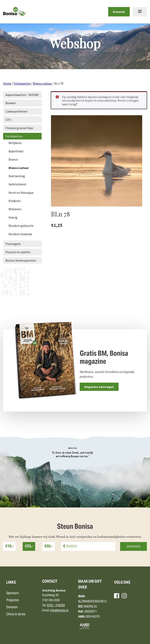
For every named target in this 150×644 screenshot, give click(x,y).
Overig (13, 217)
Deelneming (17, 176)
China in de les (16, 614)
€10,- (9, 546)
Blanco (13, 159)
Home (7, 83)
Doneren (119, 12)
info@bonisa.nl (59, 611)
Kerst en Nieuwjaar (21, 193)
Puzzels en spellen (18, 252)
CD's (8, 120)
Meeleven (15, 209)
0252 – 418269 (56, 606)
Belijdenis (15, 143)
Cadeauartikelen (16, 111)
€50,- (49, 546)
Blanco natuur (42, 83)
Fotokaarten (22, 83)
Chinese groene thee (19, 128)
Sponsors (12, 593)
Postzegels (13, 244)
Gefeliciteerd (17, 184)
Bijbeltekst (16, 151)
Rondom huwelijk (20, 234)
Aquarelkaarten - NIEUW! (22, 95)
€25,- (29, 546)
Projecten (13, 600)
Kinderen (15, 201)
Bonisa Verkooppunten (21, 260)
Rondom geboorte (21, 226)
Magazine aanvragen (99, 387)
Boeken (11, 103)
